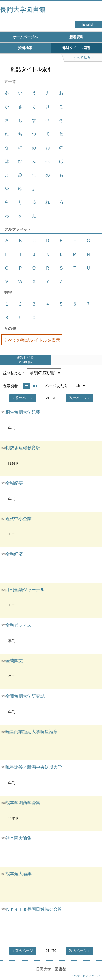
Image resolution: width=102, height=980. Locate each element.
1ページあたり (55, 386)
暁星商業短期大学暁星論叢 (32, 732)
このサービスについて (86, 976)
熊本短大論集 (18, 874)
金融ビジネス (18, 625)
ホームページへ (25, 37)
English (89, 24)
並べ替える (12, 373)
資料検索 (25, 48)
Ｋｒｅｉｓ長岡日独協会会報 (34, 909)
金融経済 (14, 554)
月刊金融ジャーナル (25, 590)
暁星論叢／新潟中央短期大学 (34, 767)
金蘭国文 (14, 661)
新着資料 (76, 37)
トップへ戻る (92, 965)
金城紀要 (14, 483)
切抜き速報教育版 (23, 448)
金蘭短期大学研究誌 (25, 696)
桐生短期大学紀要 (23, 412)
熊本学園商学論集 (23, 803)
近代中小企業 (18, 519)
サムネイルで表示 (35, 386)
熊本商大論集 (18, 838)
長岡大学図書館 (23, 9)
